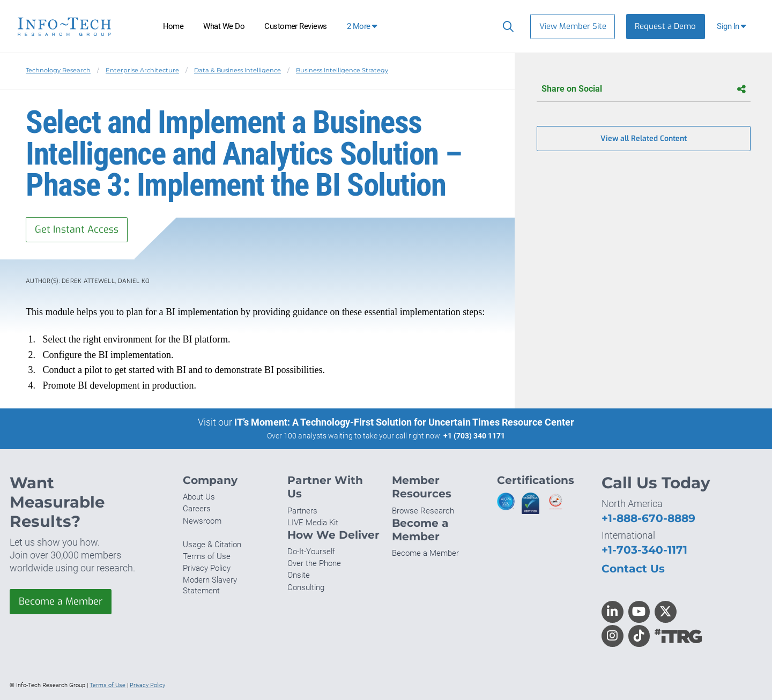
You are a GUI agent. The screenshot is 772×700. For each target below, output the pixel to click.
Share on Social (644, 89)
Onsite (299, 575)
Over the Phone (314, 563)
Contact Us (633, 568)
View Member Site (573, 26)
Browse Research (423, 511)
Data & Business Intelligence (237, 70)
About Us (199, 497)
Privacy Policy (207, 568)
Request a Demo (665, 26)
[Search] (506, 26)
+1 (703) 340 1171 (474, 436)
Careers (197, 509)
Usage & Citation (212, 545)
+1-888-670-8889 (648, 518)
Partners (302, 511)
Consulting (306, 587)
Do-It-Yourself (311, 552)
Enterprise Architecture (142, 70)
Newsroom (202, 521)
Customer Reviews (296, 26)
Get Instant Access (77, 229)
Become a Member (61, 601)
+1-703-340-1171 (644, 550)
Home (173, 26)
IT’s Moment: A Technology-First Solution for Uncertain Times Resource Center (404, 422)
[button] (733, 27)
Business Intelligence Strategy (342, 70)
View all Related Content (644, 139)
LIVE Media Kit (313, 523)
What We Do (224, 26)
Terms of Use (207, 556)
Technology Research (58, 70)
